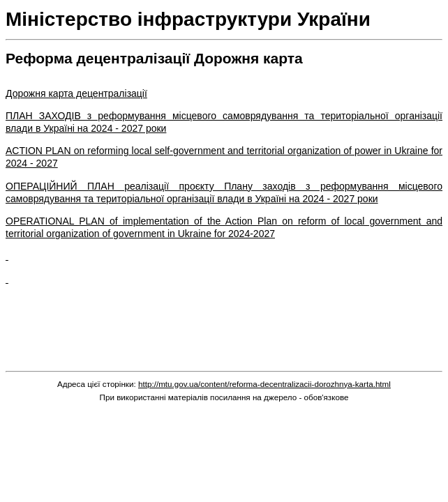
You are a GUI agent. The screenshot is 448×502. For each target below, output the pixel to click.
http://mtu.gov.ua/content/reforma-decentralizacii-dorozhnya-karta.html (264, 384)
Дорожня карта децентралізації (76, 93)
